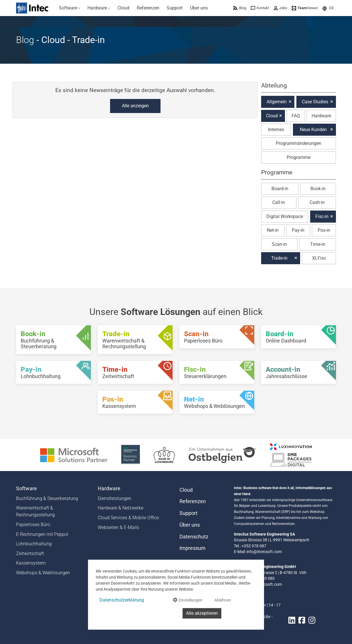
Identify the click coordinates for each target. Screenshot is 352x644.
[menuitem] (70, 8)
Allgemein (277, 102)
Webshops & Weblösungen (43, 573)
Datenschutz (194, 537)
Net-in (273, 230)
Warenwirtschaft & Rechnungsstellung (35, 511)
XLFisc (319, 258)
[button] (328, 8)
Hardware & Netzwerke (121, 508)
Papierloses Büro (33, 525)
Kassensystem (31, 563)
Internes (276, 130)
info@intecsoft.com (264, 552)
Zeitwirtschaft (30, 553)
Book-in (318, 189)
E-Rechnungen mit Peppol (42, 534)
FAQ (296, 116)
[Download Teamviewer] (305, 8)
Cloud (272, 116)
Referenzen (193, 501)
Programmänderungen (299, 143)
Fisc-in (322, 216)
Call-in (279, 202)
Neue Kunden (313, 130)
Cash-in (317, 202)
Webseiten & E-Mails (118, 527)
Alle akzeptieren (202, 613)
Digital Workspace (285, 216)
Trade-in (279, 258)
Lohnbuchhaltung (34, 544)
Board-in (280, 189)
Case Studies (315, 102)
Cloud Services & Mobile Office (128, 518)
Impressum (192, 548)
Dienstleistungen (115, 498)
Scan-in (279, 244)
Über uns (190, 525)
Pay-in (298, 230)
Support (188, 513)
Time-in (318, 244)
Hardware (321, 116)
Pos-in (324, 230)
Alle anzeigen (135, 106)
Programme (299, 157)
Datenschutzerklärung (122, 600)
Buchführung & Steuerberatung (47, 498)
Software (27, 489)
